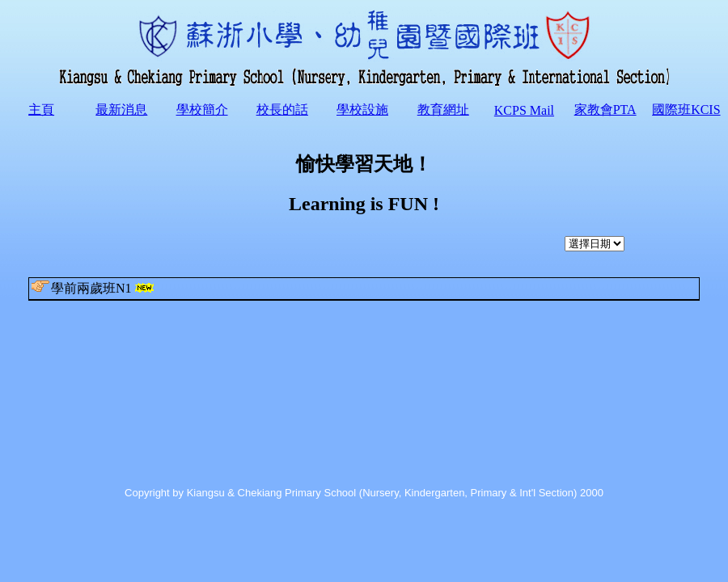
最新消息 (121, 110)
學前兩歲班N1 (94, 287)
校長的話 (282, 110)
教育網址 (443, 110)
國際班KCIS (686, 110)
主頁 (41, 110)
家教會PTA (605, 110)
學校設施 (362, 110)
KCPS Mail (524, 110)
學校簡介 (202, 110)
